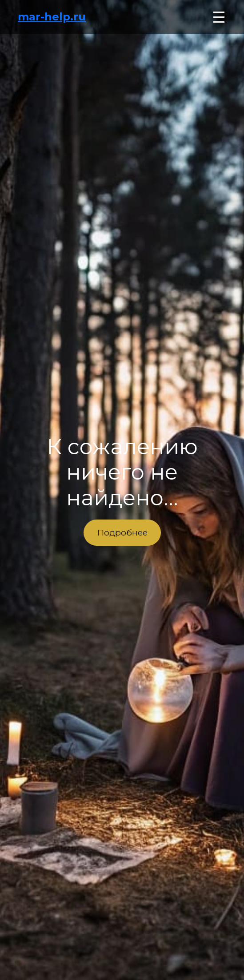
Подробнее (122, 532)
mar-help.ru (52, 17)
